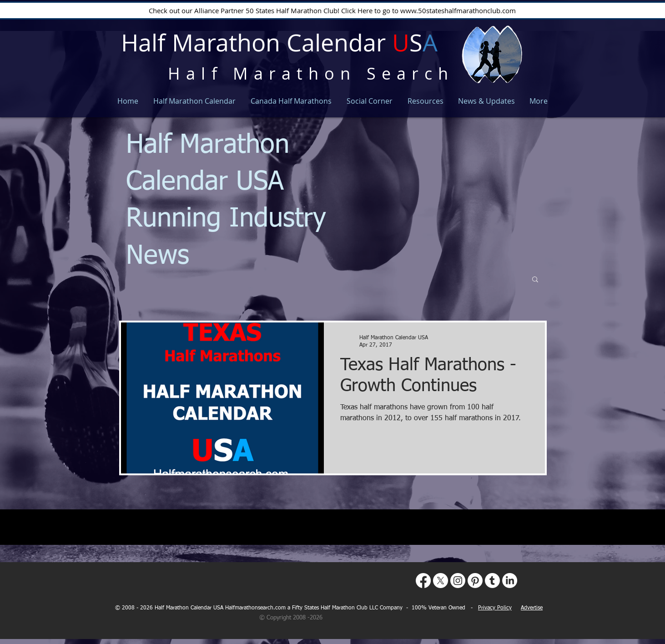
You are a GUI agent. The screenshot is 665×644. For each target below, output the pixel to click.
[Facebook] (423, 581)
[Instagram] (458, 581)
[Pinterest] (475, 581)
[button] (535, 280)
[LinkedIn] (510, 581)
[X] (441, 581)
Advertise (532, 608)
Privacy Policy (495, 608)
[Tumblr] (492, 581)
